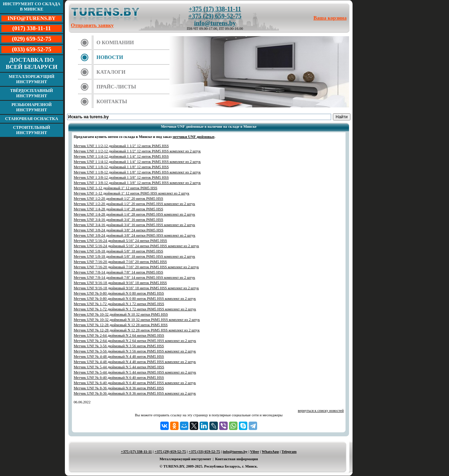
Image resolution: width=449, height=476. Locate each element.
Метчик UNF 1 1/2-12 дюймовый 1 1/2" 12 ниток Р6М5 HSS (121, 146)
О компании (115, 42)
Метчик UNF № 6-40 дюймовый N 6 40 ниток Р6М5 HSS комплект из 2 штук (135, 383)
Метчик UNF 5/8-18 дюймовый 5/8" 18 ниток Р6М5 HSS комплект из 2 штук (134, 256)
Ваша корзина (330, 18)
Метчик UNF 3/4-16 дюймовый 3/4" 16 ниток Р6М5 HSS (118, 220)
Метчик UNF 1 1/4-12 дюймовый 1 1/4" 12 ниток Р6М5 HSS (121, 156)
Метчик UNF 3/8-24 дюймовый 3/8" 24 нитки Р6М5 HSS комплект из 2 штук (135, 235)
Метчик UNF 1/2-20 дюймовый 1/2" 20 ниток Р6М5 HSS (118, 199)
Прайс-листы (116, 87)
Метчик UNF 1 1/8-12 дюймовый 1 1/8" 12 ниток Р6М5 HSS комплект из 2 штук (137, 172)
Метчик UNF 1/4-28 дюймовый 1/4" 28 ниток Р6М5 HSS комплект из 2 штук (134, 214)
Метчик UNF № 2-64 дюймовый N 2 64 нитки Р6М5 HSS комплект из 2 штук (135, 341)
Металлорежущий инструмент (32, 79)
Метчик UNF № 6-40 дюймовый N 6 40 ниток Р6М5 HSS (119, 378)
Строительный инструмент (32, 130)
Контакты (112, 101)
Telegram (289, 452)
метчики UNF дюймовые (193, 137)
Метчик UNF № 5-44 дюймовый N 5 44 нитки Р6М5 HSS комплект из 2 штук (135, 372)
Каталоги (111, 72)
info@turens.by (215, 23)
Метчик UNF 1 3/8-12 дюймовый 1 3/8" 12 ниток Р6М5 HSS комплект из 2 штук (137, 183)
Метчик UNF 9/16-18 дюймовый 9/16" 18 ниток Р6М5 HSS (120, 283)
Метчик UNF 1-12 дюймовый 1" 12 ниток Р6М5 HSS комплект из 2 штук (132, 193)
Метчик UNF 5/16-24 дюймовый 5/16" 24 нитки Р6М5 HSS (120, 241)
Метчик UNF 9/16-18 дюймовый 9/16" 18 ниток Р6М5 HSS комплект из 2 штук (136, 288)
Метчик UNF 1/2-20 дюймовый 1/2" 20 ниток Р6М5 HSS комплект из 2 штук (134, 204)
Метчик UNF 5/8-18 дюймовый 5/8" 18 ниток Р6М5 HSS (118, 251)
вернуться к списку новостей (321, 411)
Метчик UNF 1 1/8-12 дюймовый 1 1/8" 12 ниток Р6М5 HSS (121, 167)
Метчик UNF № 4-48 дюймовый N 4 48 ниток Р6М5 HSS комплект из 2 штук (135, 362)
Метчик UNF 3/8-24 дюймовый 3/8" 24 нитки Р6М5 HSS (119, 230)
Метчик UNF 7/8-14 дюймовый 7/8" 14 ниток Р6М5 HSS (118, 272)
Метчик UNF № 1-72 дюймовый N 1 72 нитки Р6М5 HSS (119, 304)
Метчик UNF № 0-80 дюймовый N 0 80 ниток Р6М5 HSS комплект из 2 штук (135, 299)
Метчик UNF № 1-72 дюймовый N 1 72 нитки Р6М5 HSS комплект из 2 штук (135, 309)
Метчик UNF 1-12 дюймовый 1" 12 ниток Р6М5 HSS (116, 188)
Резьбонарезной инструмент (32, 107)
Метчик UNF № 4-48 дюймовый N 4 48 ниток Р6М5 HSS (119, 356)
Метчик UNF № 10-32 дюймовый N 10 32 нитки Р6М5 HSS (121, 314)
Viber (254, 452)
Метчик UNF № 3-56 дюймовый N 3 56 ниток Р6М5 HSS (119, 346)
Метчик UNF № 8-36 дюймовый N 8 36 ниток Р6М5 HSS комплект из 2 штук (135, 393)
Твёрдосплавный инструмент (32, 93)
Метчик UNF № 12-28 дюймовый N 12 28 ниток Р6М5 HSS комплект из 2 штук (137, 330)
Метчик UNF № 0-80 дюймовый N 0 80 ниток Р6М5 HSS (119, 293)
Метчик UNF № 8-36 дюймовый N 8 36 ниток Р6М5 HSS (119, 388)
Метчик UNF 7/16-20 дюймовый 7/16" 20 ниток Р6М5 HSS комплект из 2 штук (136, 267)
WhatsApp (270, 452)
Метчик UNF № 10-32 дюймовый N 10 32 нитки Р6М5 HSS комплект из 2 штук (137, 320)
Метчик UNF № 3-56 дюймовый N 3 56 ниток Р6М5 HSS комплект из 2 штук (135, 351)
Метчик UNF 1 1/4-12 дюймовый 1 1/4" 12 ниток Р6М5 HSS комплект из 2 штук (137, 162)
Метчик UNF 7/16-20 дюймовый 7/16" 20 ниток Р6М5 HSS (120, 262)
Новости (110, 57)
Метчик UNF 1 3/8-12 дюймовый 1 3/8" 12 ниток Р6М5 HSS (121, 177)
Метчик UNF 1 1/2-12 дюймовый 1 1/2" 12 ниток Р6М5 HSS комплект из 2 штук (137, 151)
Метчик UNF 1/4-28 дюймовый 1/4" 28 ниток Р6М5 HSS (118, 209)
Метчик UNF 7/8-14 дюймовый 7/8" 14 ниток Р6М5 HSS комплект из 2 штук (134, 277)
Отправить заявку (92, 25)
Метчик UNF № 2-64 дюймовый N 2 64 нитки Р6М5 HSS (119, 335)
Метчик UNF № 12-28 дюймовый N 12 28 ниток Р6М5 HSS (121, 325)
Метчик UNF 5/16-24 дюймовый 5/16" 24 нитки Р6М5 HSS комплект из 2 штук (136, 246)
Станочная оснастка (31, 119)
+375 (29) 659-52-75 (215, 16)
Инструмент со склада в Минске (32, 6)
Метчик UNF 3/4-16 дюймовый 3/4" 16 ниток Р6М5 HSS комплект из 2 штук (134, 225)
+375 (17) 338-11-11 (215, 9)
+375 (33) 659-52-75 (205, 452)
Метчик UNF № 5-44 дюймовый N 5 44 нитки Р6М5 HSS (119, 367)
